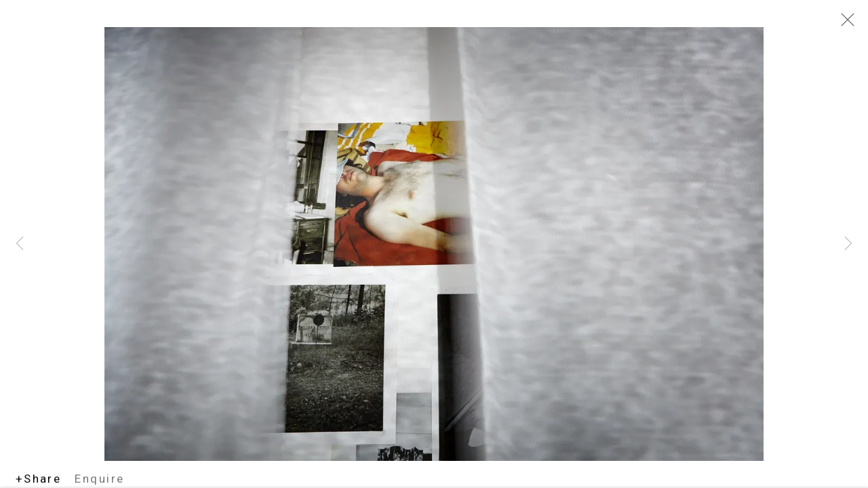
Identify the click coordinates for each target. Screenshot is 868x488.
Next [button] (848, 244)
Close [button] (844, 24)
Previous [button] (20, 244)
